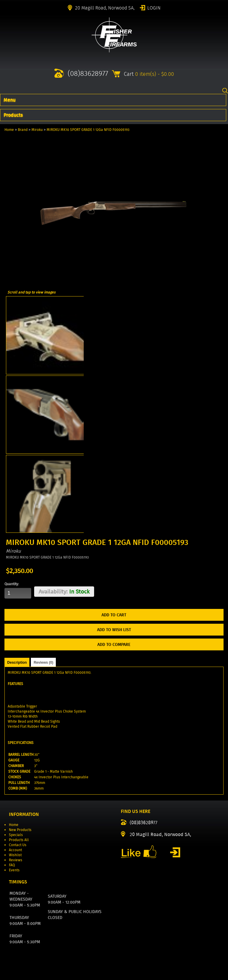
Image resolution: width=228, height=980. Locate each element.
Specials (16, 835)
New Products (20, 830)
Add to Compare (114, 644)
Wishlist (15, 855)
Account (15, 850)
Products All (19, 840)
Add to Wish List (114, 630)
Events (14, 870)
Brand (23, 130)
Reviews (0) (43, 663)
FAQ (12, 865)
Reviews (16, 860)
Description (17, 663)
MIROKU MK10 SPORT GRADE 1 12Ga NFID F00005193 (88, 130)
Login (154, 7)
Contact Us (18, 845)
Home (9, 130)
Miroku (37, 130)
